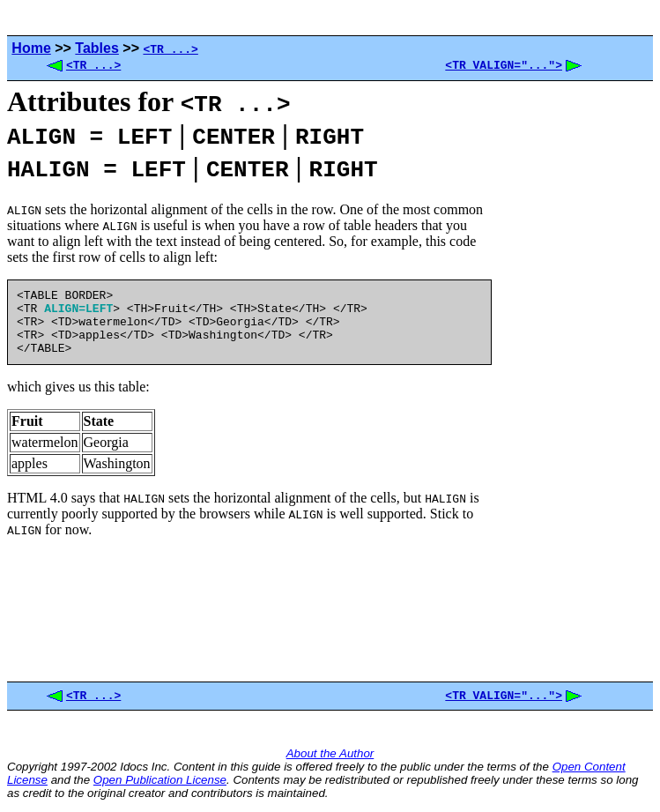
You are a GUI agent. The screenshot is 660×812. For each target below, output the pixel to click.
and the (70, 785)
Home (31, 48)
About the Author (330, 759)
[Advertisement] (572, 384)
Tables (97, 48)
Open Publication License (160, 785)
